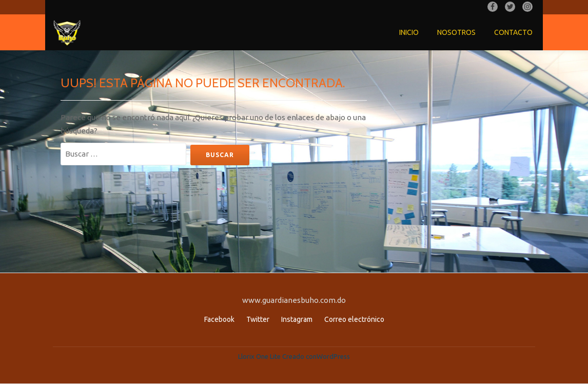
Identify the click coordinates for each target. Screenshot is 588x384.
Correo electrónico (354, 319)
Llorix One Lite (260, 356)
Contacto (513, 32)
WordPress (333, 356)
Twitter (258, 319)
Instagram (297, 319)
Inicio (409, 32)
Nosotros (456, 32)
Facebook (219, 319)
